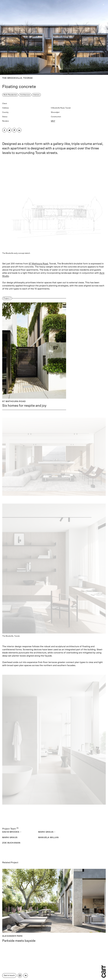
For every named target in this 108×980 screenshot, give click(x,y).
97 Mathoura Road (38, 264)
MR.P (53, 121)
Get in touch (9, 975)
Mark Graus (47, 832)
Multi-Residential (10, 95)
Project (7, 298)
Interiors (36, 95)
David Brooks (12, 832)
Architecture (25, 95)
